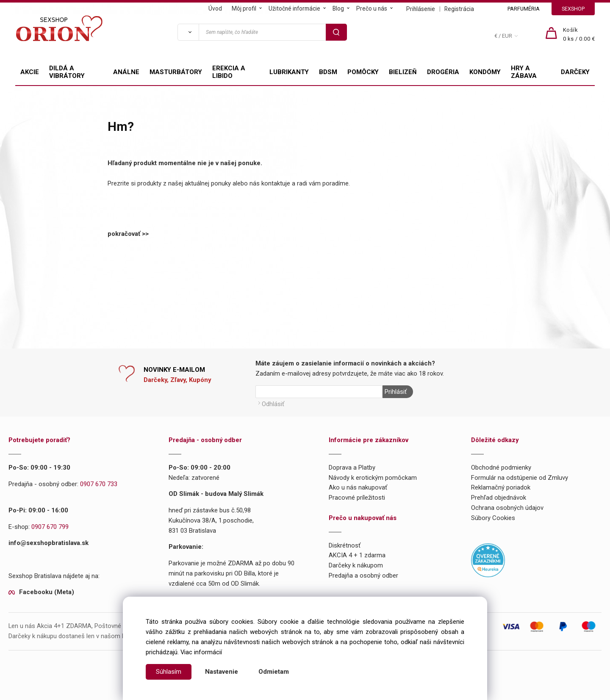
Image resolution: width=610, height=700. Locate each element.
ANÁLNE (126, 72)
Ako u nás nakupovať (358, 487)
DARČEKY (575, 72)
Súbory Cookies (493, 518)
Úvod (215, 8)
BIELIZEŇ (403, 72)
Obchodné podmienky (501, 468)
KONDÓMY (485, 72)
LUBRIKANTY (289, 72)
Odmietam (274, 672)
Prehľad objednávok (499, 498)
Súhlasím (169, 672)
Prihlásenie (421, 9)
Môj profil (244, 8)
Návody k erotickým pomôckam (373, 478)
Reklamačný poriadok (501, 487)
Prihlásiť (396, 392)
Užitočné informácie (294, 8)
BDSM (328, 72)
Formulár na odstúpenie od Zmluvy (520, 478)
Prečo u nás (372, 8)
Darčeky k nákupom (356, 565)
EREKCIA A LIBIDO (229, 72)
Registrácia (459, 9)
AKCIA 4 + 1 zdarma (357, 555)
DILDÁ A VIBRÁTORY (67, 72)
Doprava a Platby (352, 468)
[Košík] (579, 35)
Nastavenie (222, 672)
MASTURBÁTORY (176, 72)
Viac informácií (201, 652)
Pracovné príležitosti (357, 498)
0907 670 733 (99, 484)
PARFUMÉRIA (524, 9)
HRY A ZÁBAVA (524, 72)
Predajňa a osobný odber (363, 575)
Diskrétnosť (345, 545)
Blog (338, 8)
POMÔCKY (363, 72)
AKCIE (30, 72)
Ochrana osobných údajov (507, 508)
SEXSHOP (573, 9)
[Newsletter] (319, 392)
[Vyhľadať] (188, 32)
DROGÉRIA (443, 72)
